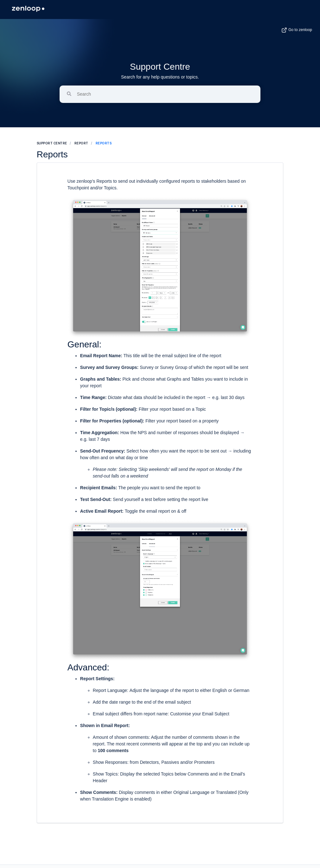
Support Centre (160, 67)
